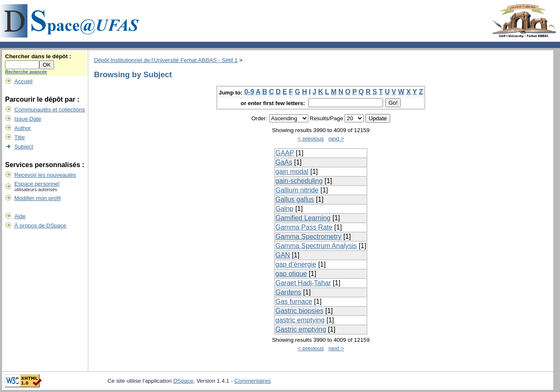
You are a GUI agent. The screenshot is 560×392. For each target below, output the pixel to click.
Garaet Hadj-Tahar (303, 283)
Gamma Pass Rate (304, 227)
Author (23, 128)
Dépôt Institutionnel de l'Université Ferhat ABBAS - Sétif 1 (166, 60)
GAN (283, 255)
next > (336, 139)
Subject (24, 147)
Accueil (23, 81)
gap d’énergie (296, 264)
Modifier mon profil (38, 198)
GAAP (285, 153)
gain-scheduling (299, 181)
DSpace (183, 381)
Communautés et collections (50, 109)
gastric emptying (300, 320)
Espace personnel (37, 184)
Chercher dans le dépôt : (38, 56)
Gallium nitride (297, 190)
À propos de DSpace (40, 226)
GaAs (284, 162)
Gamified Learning (303, 218)
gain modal (292, 172)
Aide (20, 216)
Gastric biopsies (299, 311)
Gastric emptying (301, 329)
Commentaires (253, 381)
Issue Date (28, 119)
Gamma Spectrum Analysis (316, 246)
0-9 (249, 92)
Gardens (288, 292)
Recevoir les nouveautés (45, 175)
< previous (311, 139)
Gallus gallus (295, 199)
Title (20, 137)
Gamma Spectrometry (308, 237)
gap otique (291, 274)
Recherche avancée (26, 72)
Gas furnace (294, 301)
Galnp (284, 209)
